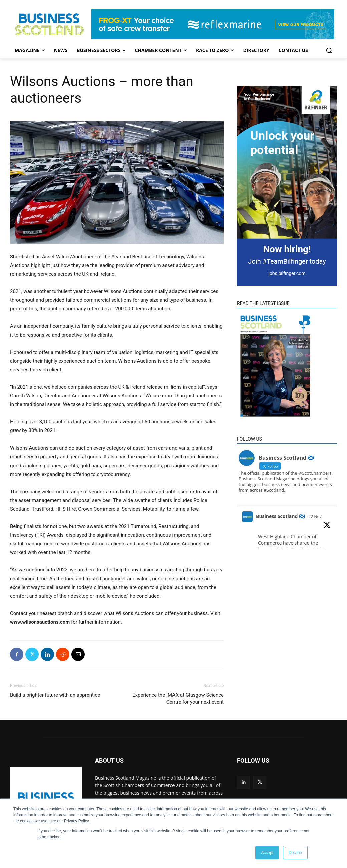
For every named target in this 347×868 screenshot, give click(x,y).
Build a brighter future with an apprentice (55, 695)
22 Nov (315, 516)
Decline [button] (295, 853)
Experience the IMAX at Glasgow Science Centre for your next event (178, 698)
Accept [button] (267, 853)
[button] (329, 50)
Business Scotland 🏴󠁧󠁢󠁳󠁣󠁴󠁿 (280, 516)
